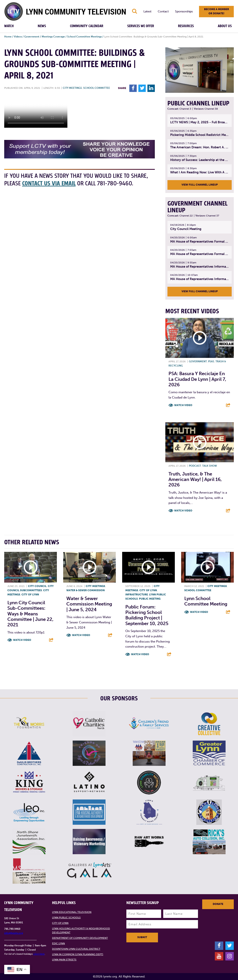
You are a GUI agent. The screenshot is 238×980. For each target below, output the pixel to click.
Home (8, 37)
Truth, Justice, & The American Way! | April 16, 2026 (195, 479)
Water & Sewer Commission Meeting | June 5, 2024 (89, 604)
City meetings (72, 88)
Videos (18, 37)
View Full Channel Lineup (200, 185)
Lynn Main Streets (64, 960)
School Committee (97, 88)
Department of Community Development (80, 938)
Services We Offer (141, 26)
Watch (9, 26)
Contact (163, 11)
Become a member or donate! (217, 11)
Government (32, 37)
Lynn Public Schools (66, 918)
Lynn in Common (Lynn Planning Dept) (78, 954)
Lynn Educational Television (72, 912)
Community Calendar (87, 26)
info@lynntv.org (14, 933)
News (42, 26)
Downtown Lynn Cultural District (76, 949)
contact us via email (49, 184)
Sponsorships (184, 11)
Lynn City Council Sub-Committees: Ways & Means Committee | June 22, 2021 (30, 614)
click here (39, 954)
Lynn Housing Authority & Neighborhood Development (81, 931)
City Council (37, 586)
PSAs (211, 361)
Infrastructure (137, 595)
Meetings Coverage (53, 37)
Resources (186, 26)
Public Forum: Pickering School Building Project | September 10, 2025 (147, 615)
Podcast (195, 466)
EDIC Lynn (58, 943)
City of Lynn (30, 595)
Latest (147, 11)
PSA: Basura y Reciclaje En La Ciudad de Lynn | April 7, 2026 (197, 379)
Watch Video (183, 405)
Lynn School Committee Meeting (206, 601)
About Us (225, 26)
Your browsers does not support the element (36, 112)
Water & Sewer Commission (86, 590)
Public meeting (150, 599)
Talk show (210, 466)
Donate (218, 904)
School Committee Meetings (84, 37)
